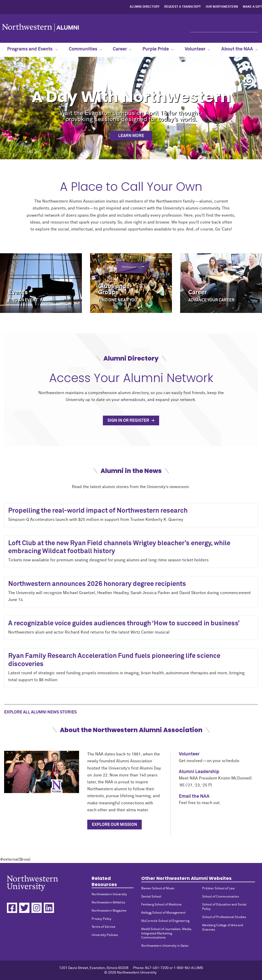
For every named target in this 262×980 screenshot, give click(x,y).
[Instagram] (37, 908)
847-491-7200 (157, 968)
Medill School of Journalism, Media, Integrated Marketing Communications (167, 934)
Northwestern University (109, 894)
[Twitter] (24, 908)
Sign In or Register (129, 420)
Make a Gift (252, 7)
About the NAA (240, 49)
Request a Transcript (183, 7)
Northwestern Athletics (108, 903)
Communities (85, 49)
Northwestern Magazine (109, 911)
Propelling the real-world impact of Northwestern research (98, 511)
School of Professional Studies (224, 917)
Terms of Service (103, 927)
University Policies (105, 935)
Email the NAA (194, 796)
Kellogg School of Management (163, 913)
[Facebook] (12, 908)
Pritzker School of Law (218, 889)
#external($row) (131, 521)
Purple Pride (158, 49)
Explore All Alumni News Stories (40, 712)
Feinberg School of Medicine (161, 905)
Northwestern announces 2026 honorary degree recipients (97, 584)
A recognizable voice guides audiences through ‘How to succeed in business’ (124, 624)
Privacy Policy (101, 919)
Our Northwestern (222, 7)
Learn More (131, 136)
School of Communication (221, 897)
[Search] (224, 28)
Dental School (151, 897)
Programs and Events (32, 49)
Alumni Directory (145, 7)
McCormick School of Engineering (165, 921)
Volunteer (198, 49)
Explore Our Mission (114, 825)
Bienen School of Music (158, 889)
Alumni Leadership (199, 772)
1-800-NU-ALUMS (188, 968)
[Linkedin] (49, 908)
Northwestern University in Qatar (165, 946)
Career (122, 49)
